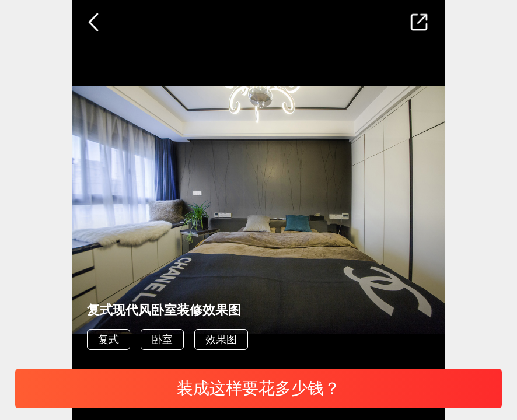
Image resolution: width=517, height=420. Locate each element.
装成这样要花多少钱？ (258, 388)
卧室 (162, 339)
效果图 (221, 339)
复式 (109, 339)
